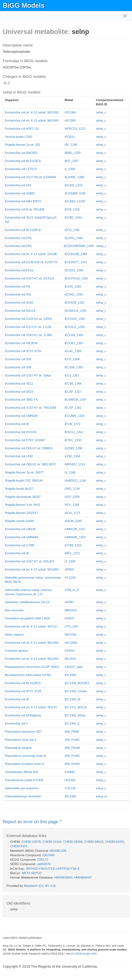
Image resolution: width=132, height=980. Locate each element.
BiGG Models (24, 5)
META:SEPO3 (32, 873)
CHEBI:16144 (52, 842)
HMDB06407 (83, 878)
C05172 (43, 860)
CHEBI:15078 (31, 842)
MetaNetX (31, 886)
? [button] (61, 821)
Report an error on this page (31, 822)
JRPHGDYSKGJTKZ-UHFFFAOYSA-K (53, 869)
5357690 (48, 855)
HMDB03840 (63, 878)
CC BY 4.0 (47, 886)
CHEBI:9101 (19, 846)
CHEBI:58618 (94, 842)
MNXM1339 (58, 851)
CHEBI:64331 (115, 842)
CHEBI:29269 (73, 842)
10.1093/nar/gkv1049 (84, 954)
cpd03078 (44, 864)
